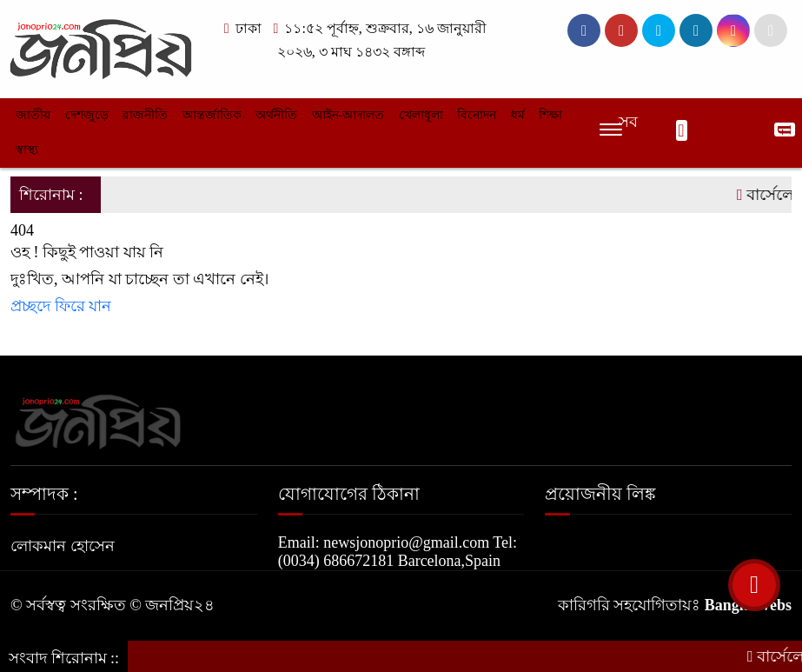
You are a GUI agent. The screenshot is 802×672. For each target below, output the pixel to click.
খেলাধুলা (421, 115)
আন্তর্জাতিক (212, 115)
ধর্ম (518, 115)
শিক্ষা (550, 115)
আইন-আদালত (348, 115)
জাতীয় (33, 115)
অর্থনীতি (276, 115)
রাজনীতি (145, 115)
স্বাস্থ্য (27, 150)
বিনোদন (477, 115)
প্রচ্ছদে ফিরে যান (61, 306)
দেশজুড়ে (87, 115)
